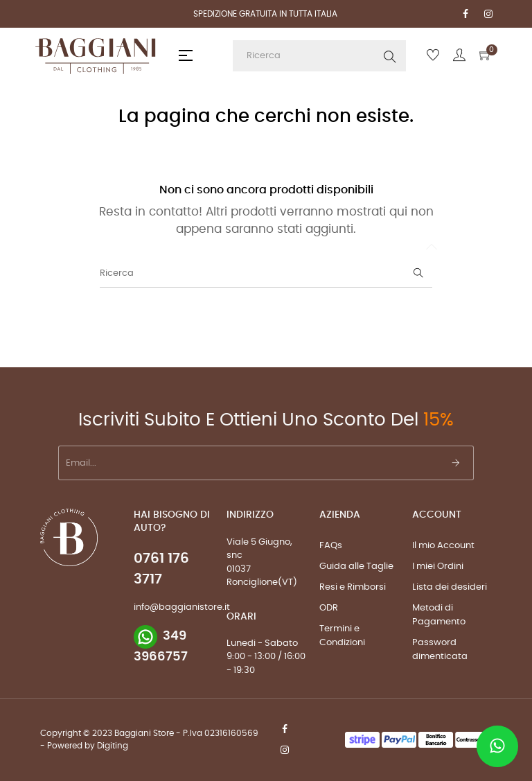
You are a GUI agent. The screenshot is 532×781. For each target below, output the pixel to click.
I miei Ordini (438, 567)
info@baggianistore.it (182, 607)
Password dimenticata (440, 650)
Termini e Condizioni (342, 636)
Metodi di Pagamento (439, 615)
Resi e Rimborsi (353, 587)
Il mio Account (443, 546)
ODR (329, 608)
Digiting (113, 746)
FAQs (331, 546)
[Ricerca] (266, 274)
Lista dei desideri (450, 587)
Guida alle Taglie (356, 567)
